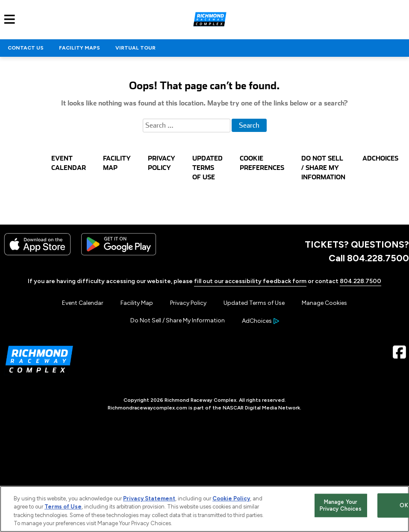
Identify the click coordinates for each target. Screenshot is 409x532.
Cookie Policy (231, 498)
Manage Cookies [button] (324, 303)
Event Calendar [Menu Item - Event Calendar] (83, 303)
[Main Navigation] (7, 19)
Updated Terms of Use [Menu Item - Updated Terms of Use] (254, 303)
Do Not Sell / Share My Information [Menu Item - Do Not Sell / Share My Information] (178, 320)
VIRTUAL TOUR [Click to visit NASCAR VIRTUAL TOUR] (135, 48)
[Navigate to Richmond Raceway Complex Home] (210, 19)
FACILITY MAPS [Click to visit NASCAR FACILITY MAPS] (79, 48)
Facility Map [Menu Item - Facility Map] (137, 303)
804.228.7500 (360, 281)
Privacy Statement (149, 498)
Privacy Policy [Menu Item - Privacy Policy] (188, 303)
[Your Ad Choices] (260, 321)
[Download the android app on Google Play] (119, 253)
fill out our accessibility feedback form (250, 281)
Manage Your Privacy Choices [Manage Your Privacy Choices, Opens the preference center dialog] (341, 505)
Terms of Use (63, 507)
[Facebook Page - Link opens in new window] (399, 355)
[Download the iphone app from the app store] (37, 253)
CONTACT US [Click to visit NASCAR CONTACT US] (26, 48)
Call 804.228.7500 (369, 258)
